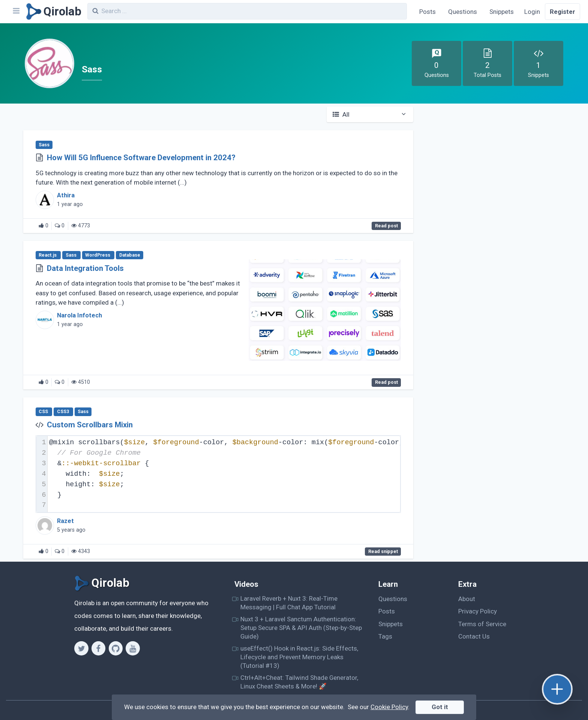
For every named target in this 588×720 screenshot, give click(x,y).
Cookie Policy (389, 707)
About (467, 599)
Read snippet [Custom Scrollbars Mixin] (383, 552)
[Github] (116, 648)
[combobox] (247, 11)
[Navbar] (16, 12)
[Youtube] (133, 648)
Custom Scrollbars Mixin (90, 425)
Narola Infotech (79, 315)
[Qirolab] (52, 12)
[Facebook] (98, 648)
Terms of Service (482, 624)
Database (130, 255)
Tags (385, 636)
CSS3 (64, 412)
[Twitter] (81, 648)
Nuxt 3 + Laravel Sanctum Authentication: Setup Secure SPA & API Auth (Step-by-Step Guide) (301, 628)
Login (532, 12)
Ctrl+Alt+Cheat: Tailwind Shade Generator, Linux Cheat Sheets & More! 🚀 (299, 682)
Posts (427, 12)
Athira (66, 195)
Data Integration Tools (85, 268)
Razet (65, 521)
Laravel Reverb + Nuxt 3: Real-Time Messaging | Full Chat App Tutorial (289, 603)
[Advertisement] (497, 162)
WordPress (98, 255)
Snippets (502, 12)
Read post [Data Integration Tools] (386, 382)
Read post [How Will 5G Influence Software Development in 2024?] (386, 226)
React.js (48, 255)
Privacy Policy (478, 611)
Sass (44, 145)
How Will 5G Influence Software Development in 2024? (141, 158)
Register (562, 12)
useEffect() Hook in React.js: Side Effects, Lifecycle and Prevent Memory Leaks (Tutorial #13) (299, 657)
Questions (463, 12)
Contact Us (474, 636)
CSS (44, 412)
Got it (440, 707)
